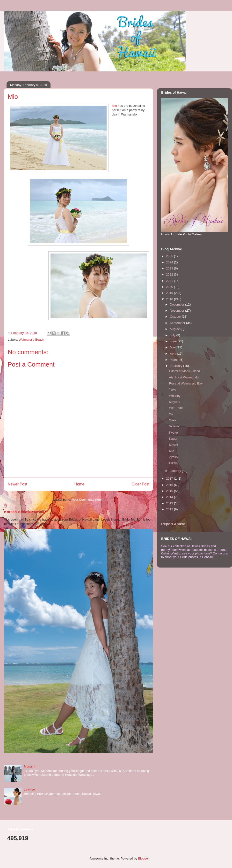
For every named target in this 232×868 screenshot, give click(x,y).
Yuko (172, 389)
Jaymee (29, 789)
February (177, 366)
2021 (170, 281)
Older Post (140, 484)
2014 (170, 497)
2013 (170, 503)
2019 (170, 293)
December (178, 304)
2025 (170, 256)
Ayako (173, 457)
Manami (29, 766)
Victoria (174, 426)
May (173, 347)
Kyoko (173, 433)
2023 (170, 268)
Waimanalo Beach (32, 340)
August (175, 329)
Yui (171, 414)
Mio (114, 106)
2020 (170, 287)
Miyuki (173, 445)
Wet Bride (176, 408)
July (173, 335)
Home (80, 484)
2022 (170, 274)
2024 (170, 262)
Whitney (175, 396)
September (178, 323)
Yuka (172, 420)
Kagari (174, 439)
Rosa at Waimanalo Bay (186, 383)
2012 (170, 509)
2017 (170, 479)
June (174, 341)
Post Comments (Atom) (88, 500)
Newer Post (18, 484)
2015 (170, 491)
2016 (170, 485)
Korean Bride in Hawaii (24, 512)
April (174, 354)
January (176, 471)
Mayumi (174, 402)
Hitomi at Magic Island (184, 371)
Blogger (143, 858)
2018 (170, 299)
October (176, 317)
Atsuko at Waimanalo (184, 377)
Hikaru (174, 463)
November (178, 311)
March (175, 360)
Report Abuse (173, 524)
